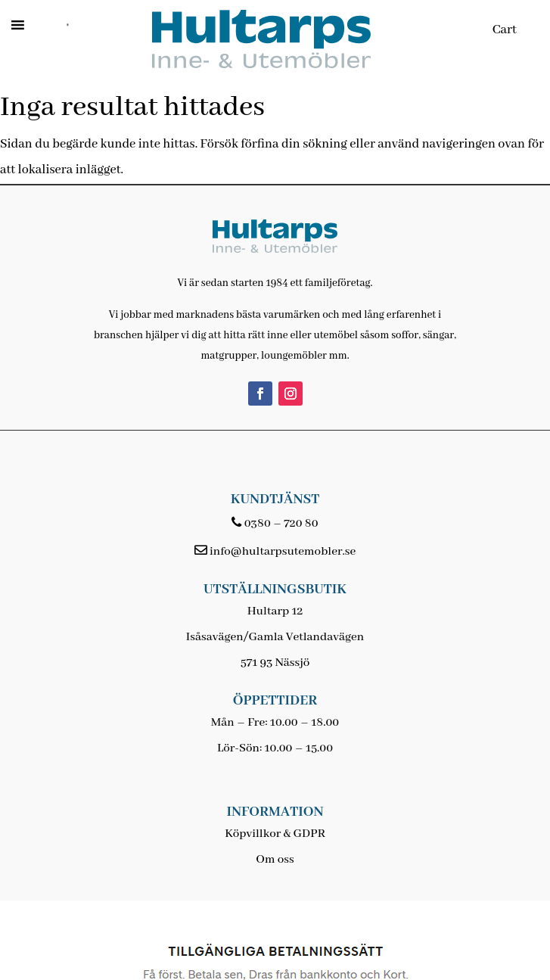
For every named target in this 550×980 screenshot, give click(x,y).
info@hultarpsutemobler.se (283, 552)
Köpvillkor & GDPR (275, 834)
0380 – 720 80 (281, 524)
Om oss (275, 860)
